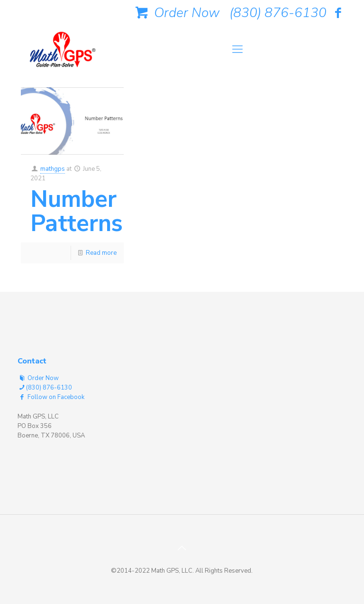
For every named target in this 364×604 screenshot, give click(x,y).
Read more (101, 253)
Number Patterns (77, 211)
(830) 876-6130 (278, 13)
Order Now (176, 13)
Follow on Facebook (51, 397)
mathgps (53, 169)
